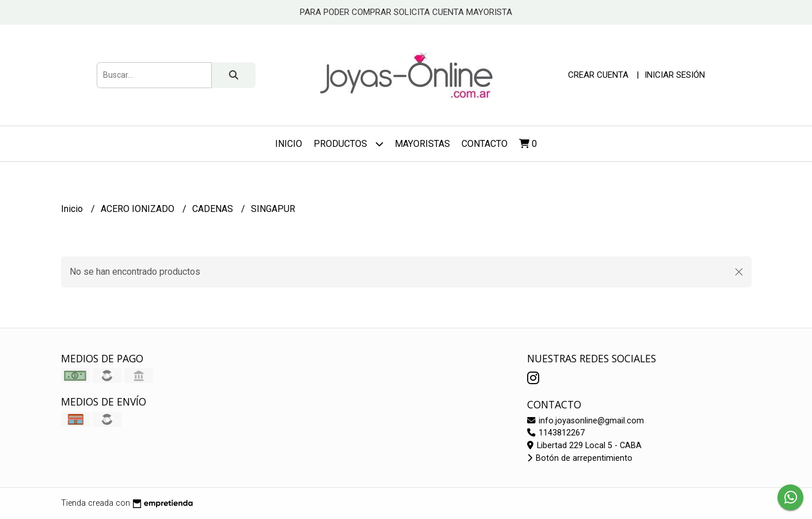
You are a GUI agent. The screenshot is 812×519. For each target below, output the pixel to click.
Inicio (289, 144)
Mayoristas (422, 144)
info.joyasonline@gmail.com (586, 421)
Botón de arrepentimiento (580, 458)
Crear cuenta (598, 75)
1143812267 (556, 433)
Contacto (485, 144)
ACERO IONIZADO (139, 209)
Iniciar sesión (675, 75)
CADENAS (214, 209)
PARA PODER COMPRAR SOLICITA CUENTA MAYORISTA (406, 12)
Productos (348, 144)
